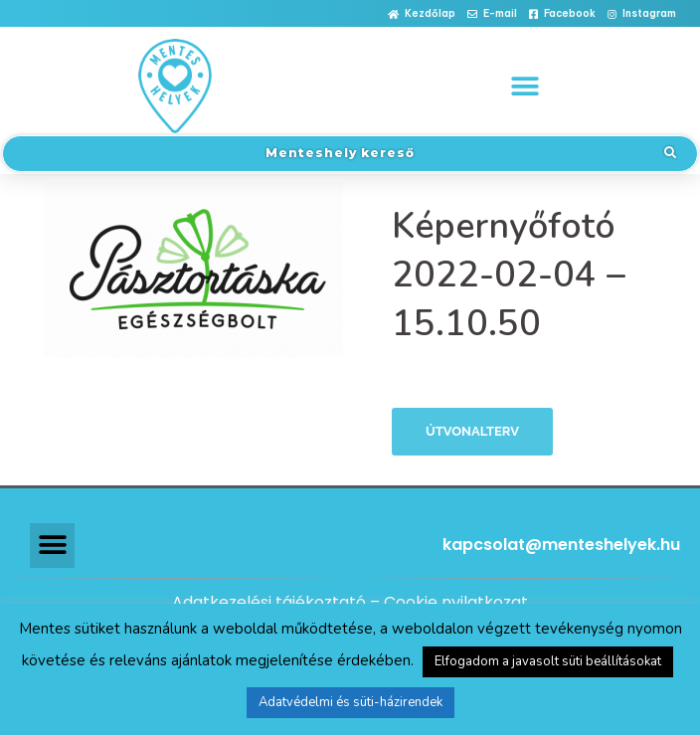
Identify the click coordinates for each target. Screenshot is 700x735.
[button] (422, 14)
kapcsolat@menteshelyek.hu (561, 545)
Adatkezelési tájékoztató (269, 602)
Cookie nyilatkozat (456, 602)
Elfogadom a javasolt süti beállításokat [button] (548, 661)
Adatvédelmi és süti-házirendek (350, 702)
